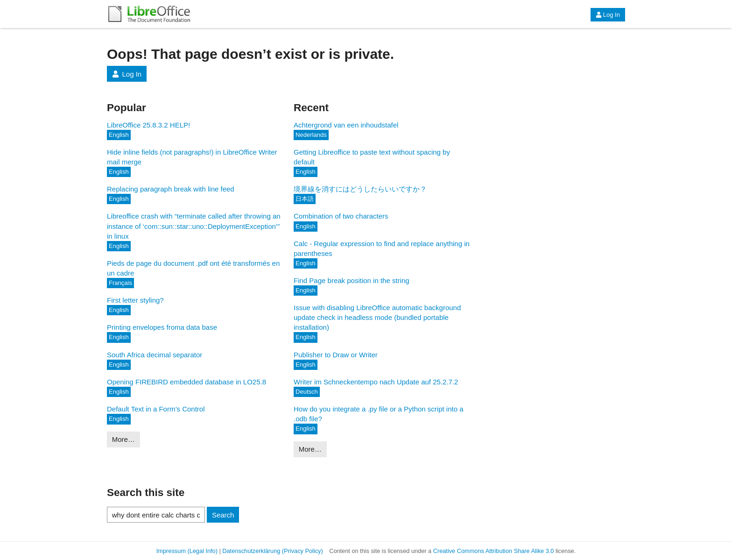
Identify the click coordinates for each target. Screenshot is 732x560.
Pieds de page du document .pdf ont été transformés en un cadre (193, 268)
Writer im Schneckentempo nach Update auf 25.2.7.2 (376, 382)
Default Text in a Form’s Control (156, 409)
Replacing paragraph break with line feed (171, 189)
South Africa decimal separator (155, 355)
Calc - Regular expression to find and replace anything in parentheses (382, 248)
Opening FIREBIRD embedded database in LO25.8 (187, 382)
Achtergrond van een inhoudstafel (346, 125)
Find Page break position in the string (352, 280)
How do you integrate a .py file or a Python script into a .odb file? (379, 414)
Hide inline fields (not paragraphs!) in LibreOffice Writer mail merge (192, 157)
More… (123, 439)
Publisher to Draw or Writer (336, 355)
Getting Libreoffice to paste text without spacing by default (372, 157)
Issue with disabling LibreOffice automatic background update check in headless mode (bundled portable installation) (377, 317)
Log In (608, 15)
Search (223, 515)
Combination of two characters (341, 216)
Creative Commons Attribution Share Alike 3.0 (494, 551)
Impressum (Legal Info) (187, 551)
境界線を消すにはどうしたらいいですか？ (360, 189)
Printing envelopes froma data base (162, 327)
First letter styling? (135, 300)
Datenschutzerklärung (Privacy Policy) (272, 551)
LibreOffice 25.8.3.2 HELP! (148, 125)
